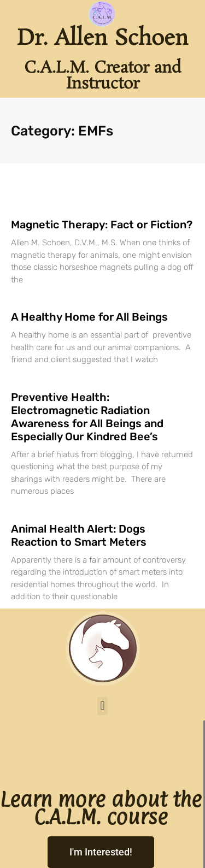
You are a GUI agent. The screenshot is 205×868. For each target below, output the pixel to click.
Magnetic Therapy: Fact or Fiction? (102, 225)
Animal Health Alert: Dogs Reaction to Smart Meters (79, 535)
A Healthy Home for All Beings (89, 317)
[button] (102, 706)
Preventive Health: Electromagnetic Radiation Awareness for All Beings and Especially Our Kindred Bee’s (87, 417)
